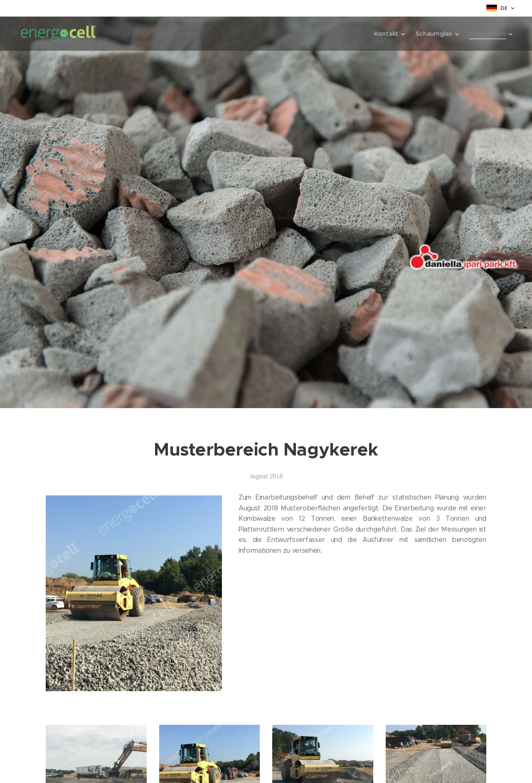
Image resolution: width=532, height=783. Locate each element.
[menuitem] (388, 34)
